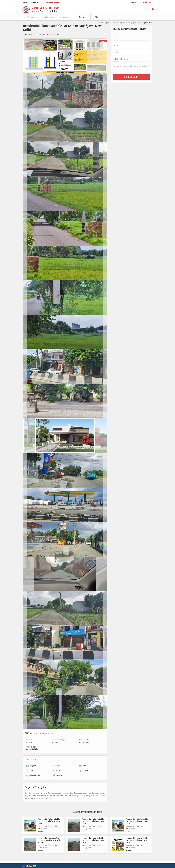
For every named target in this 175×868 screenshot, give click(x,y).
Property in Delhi (110, 23)
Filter (97, 17)
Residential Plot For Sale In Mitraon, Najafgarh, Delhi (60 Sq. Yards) (50, 840)
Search (82, 17)
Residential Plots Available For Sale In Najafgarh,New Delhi (137, 840)
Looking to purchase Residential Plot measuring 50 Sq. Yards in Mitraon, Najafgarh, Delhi (132, 68)
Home (101, 23)
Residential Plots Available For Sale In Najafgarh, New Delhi (49, 821)
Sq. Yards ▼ (86, 742)
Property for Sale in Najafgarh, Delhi (128, 23)
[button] (52, 2)
